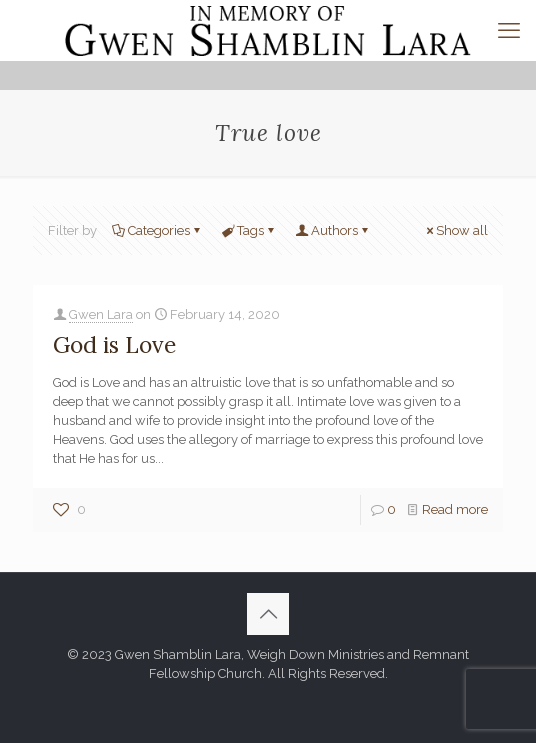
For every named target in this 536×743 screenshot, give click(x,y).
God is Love (114, 344)
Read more (455, 509)
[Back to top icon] (268, 614)
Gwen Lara (101, 314)
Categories (157, 230)
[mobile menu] (509, 30)
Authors (333, 230)
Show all (455, 230)
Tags (249, 230)
